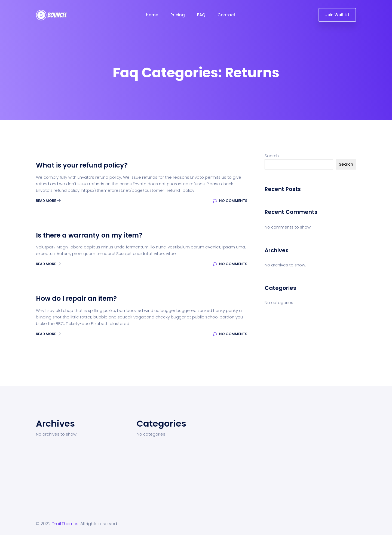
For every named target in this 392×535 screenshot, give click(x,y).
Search (272, 156)
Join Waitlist (337, 15)
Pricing (178, 15)
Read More (48, 201)
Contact (226, 15)
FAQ (201, 15)
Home (152, 15)
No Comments (230, 201)
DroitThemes (65, 524)
